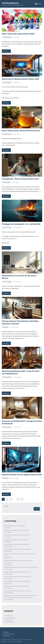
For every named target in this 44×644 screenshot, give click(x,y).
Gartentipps (9, 620)
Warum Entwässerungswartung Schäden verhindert (18, 591)
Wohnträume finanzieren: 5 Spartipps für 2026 (16, 586)
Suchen (6, 506)
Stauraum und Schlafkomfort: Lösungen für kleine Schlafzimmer (21, 567)
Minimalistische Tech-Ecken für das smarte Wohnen (18, 549)
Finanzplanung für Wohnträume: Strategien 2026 (17, 581)
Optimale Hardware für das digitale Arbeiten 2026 (22, 475)
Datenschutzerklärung (9, 634)
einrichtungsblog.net (10, 3)
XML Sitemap (7, 636)
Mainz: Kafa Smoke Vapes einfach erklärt (18, 34)
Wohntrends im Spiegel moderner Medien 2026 (20, 79)
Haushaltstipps (6, 182)
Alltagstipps (5, 327)
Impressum (6, 632)
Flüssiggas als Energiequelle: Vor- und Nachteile (21, 224)
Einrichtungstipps (7, 37)
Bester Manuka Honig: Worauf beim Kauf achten (21, 131)
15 (18, 499)
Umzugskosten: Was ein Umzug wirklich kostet (20, 179)
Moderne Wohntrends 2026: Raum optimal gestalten (18, 577)
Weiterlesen (6, 51)
